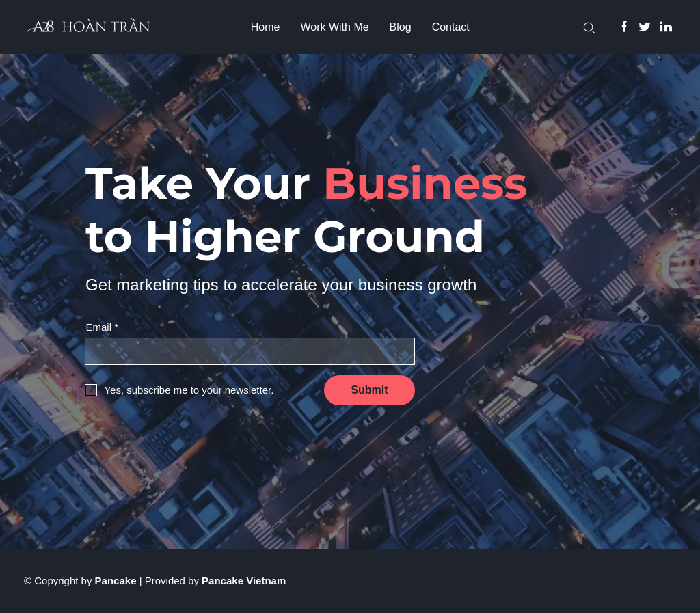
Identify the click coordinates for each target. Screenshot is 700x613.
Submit (369, 390)
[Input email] (250, 351)
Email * (102, 327)
